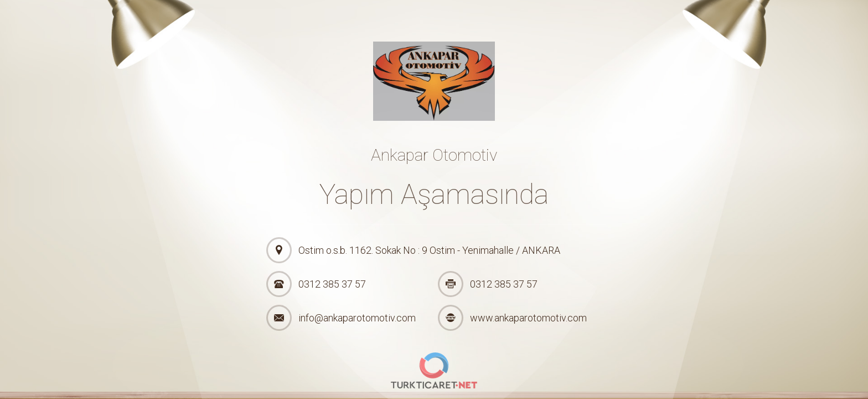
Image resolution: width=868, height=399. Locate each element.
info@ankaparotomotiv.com (357, 318)
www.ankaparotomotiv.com (528, 318)
